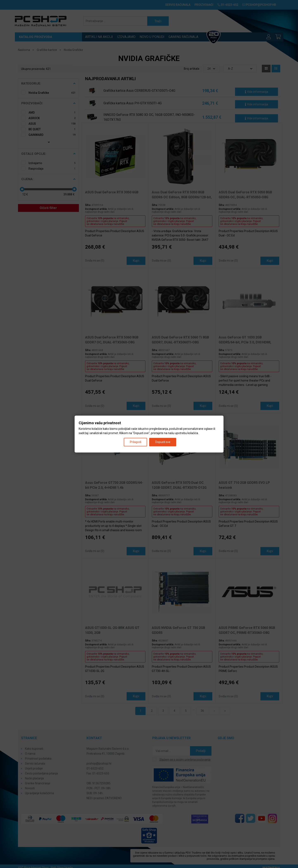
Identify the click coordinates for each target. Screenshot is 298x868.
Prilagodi (136, 442)
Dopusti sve (163, 442)
